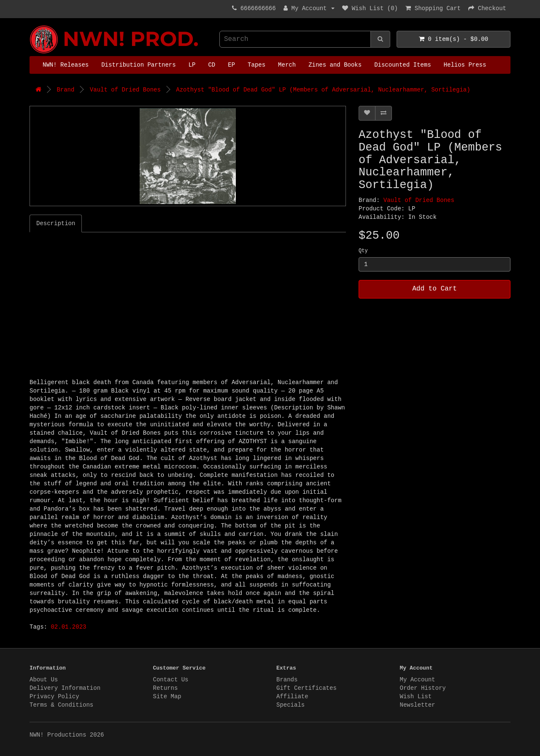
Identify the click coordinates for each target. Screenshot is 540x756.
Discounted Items (402, 65)
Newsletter (418, 705)
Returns (166, 688)
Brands (287, 680)
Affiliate (292, 697)
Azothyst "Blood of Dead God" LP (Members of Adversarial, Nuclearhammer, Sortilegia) (323, 90)
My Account (418, 680)
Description (56, 223)
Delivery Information (65, 688)
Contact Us (171, 680)
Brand (65, 90)
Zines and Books (335, 65)
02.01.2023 (68, 627)
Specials (290, 705)
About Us (44, 680)
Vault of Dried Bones (125, 90)
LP (192, 65)
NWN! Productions (32, 26)
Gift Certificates (306, 688)
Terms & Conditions (61, 705)
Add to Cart (435, 289)
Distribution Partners (138, 65)
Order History (423, 688)
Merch (287, 65)
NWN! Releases (66, 65)
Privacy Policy (54, 697)
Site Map (167, 697)
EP (231, 65)
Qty (363, 251)
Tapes (256, 65)
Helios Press (465, 65)
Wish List (416, 697)
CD (212, 65)
